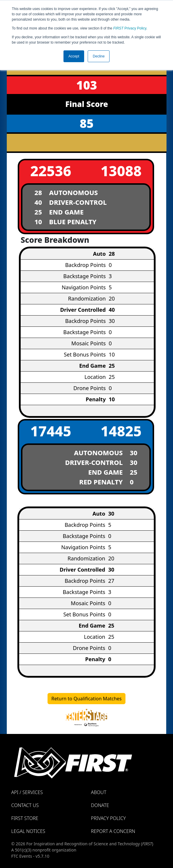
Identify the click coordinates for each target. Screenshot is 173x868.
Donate (100, 805)
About (99, 792)
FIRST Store (25, 818)
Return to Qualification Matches (86, 699)
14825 (121, 431)
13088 (121, 171)
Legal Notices (28, 831)
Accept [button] (74, 56)
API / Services (27, 792)
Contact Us (25, 805)
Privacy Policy (130, 28)
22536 (51, 171)
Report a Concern (113, 831)
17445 (51, 431)
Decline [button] (99, 56)
